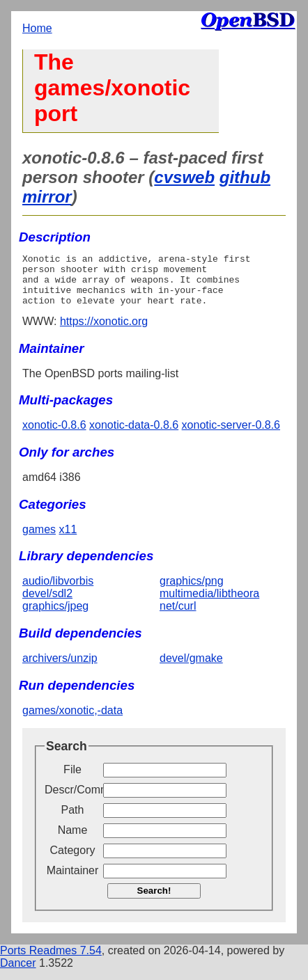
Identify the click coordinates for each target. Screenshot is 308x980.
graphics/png (192, 591)
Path (73, 820)
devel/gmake (191, 669)
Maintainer (73, 881)
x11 (68, 540)
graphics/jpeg (55, 616)
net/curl (178, 616)
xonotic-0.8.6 (54, 435)
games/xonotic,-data (72, 721)
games (39, 540)
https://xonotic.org (104, 332)
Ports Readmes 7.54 (51, 961)
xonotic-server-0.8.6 (231, 435)
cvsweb (184, 177)
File (72, 780)
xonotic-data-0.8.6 (134, 435)
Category (73, 861)
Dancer (18, 973)
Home (37, 28)
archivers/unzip (60, 669)
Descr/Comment (72, 800)
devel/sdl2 (47, 604)
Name (73, 840)
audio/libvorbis (58, 591)
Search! (154, 901)
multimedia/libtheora (209, 604)
